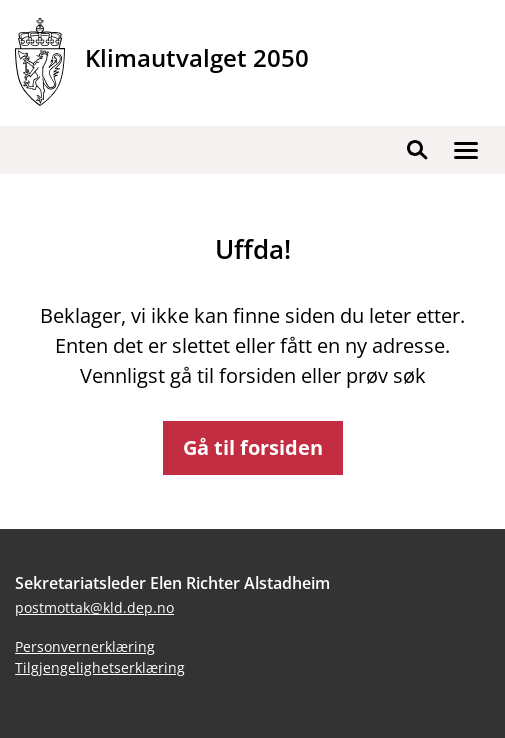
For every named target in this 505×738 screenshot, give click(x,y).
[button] (466, 150)
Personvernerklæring (85, 646)
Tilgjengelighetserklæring (100, 667)
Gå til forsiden (253, 447)
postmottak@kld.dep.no (94, 607)
